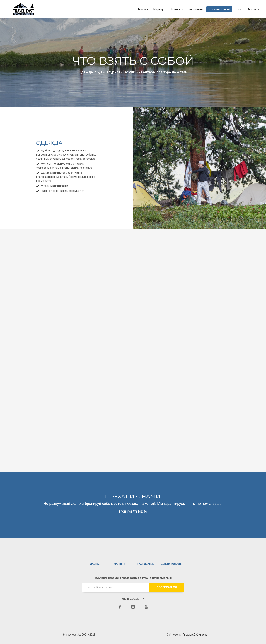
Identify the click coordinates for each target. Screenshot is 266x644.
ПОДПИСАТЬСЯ (167, 587)
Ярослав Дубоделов (195, 635)
